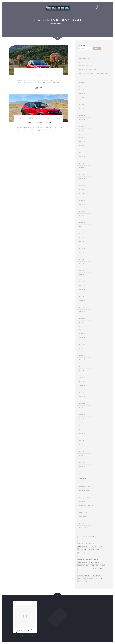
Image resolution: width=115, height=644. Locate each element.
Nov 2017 (82, 411)
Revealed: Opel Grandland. (88, 69)
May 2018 (82, 396)
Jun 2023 (82, 175)
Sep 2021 (82, 252)
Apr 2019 (82, 359)
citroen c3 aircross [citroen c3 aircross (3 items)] (90, 543)
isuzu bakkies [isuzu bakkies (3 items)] (87, 556)
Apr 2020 (82, 315)
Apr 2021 (82, 271)
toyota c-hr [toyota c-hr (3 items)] (87, 575)
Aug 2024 (82, 127)
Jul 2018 (82, 389)
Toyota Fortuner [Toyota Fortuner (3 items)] (96, 575)
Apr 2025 (82, 97)
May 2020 (82, 311)
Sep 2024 (82, 123)
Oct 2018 (82, 378)
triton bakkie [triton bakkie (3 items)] (99, 578)
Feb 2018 (82, 407)
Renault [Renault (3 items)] (103, 566)
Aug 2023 (82, 167)
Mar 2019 (82, 363)
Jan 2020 (82, 326)
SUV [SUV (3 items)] (101, 569)
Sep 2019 (82, 341)
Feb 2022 (82, 234)
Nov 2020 (82, 289)
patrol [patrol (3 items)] (92, 566)
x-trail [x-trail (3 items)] (86, 582)
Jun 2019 (82, 352)
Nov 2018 (82, 374)
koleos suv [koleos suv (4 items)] (96, 559)
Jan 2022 (82, 237)
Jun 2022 (82, 219)
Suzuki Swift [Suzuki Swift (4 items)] (92, 572)
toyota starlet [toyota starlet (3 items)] (81, 578)
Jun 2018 (82, 393)
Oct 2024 (82, 119)
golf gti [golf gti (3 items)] (101, 546)
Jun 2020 (82, 308)
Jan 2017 (82, 448)
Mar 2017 (82, 441)
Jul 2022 (82, 215)
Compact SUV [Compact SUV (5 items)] (93, 546)
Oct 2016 (82, 459)
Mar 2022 (82, 230)
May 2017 (82, 433)
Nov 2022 (82, 201)
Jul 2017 (82, 426)
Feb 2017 (82, 444)
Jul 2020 (82, 304)
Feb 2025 (82, 105)
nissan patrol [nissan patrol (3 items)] (97, 562)
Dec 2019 (82, 330)
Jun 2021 (82, 263)
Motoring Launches (30, 72)
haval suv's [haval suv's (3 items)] (91, 550)
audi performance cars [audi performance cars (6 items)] (84, 540)
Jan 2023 (82, 193)
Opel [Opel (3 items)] (80, 566)
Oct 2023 (82, 160)
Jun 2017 (82, 429)
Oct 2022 (82, 204)
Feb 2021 (82, 278)
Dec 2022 (82, 197)
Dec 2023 (82, 153)
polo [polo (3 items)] (97, 566)
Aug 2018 (82, 385)
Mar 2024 (82, 145)
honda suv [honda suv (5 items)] (89, 553)
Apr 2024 (82, 141)
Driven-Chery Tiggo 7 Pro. (39, 76)
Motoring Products (86, 509)
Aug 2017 (82, 422)
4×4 (80, 483)
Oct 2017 (82, 415)
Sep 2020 (82, 297)
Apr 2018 (82, 400)
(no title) (83, 62)
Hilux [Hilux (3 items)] (98, 550)
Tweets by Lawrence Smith (47, 602)
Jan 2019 (82, 370)
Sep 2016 (82, 463)
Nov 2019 (82, 333)
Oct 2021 (82, 249)
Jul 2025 (82, 86)
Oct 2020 (82, 293)
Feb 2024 (82, 149)
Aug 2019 (82, 345)
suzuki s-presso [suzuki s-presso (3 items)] (82, 572)
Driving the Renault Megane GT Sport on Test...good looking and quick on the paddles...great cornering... (24, 631)
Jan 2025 (82, 108)
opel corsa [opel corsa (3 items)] (86, 566)
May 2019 (82, 356)
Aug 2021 (82, 256)
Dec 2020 (82, 285)
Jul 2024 (82, 130)
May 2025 (82, 93)
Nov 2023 (82, 156)
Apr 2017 (82, 437)
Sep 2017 (82, 418)
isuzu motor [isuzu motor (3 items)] (96, 556)
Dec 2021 (82, 241)
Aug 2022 (82, 212)
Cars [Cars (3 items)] (93, 540)
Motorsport (84, 513)
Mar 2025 (82, 101)
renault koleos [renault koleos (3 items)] (94, 569)
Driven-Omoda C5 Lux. (87, 58)
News (44, 72)
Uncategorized (84, 527)
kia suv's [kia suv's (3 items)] (89, 559)
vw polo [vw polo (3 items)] (80, 582)
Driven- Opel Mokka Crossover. (39, 123)
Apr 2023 (82, 182)
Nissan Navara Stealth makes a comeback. (94, 73)
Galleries (83, 501)
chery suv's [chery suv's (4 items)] (99, 540)
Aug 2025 (82, 82)
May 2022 (82, 223)
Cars (21, 119)
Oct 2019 (82, 337)
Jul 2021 (82, 260)
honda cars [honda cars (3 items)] (81, 553)
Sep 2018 (82, 381)
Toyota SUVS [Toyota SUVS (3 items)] (90, 578)
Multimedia (83, 516)
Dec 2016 (82, 452)
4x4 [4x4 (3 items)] (79, 537)
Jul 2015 (82, 474)
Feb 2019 (82, 367)
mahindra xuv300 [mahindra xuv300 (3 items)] (82, 562)
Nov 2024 (82, 116)
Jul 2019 (82, 348)
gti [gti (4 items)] (79, 550)
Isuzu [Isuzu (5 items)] (80, 556)
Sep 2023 (82, 164)
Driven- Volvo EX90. (86, 66)
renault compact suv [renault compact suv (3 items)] (83, 569)
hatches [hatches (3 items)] (84, 550)
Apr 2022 (82, 226)
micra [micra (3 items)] (90, 562)
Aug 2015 (82, 470)
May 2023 (82, 178)
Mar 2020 (82, 319)
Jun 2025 (82, 90)
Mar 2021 (82, 274)
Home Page (53, 23)
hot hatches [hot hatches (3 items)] (97, 553)
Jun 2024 (82, 134)
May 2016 (82, 466)
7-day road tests (85, 487)
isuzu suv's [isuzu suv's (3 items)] (81, 559)
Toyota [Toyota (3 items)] (80, 575)
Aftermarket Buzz (85, 490)
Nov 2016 (82, 455)
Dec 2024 (82, 112)
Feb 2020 (82, 322)
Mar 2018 (82, 404)
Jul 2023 (82, 171)
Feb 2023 (82, 189)
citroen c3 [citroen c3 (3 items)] (81, 543)
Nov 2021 (82, 245)
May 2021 (82, 267)
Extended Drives (85, 498)
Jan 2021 (82, 282)
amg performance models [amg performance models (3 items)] (89, 537)
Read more (39, 87)
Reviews (54, 72)
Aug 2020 (82, 300)
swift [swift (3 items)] (98, 572)
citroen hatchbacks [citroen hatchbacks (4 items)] (83, 546)
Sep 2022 (82, 208)
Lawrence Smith (29, 71)
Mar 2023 (82, 186)
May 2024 (82, 138)
